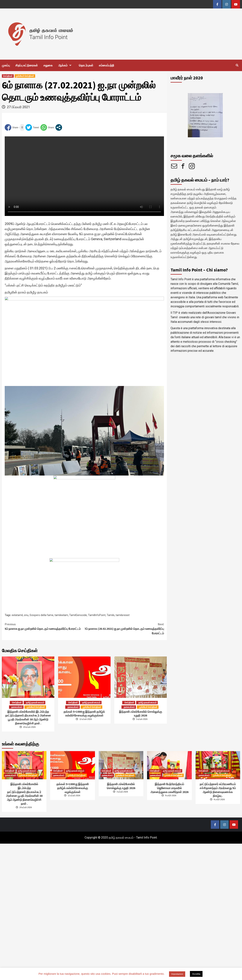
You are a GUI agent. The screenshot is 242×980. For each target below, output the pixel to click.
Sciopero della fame (41, 615)
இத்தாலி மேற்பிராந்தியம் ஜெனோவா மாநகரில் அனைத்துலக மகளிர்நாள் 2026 (169, 788)
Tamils (111, 615)
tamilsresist (123, 615)
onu (26, 615)
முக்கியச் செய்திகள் (25, 76)
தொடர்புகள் (86, 65)
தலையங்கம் (17, 707)
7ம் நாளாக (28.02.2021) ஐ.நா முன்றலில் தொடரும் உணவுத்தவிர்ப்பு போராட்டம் (124, 628)
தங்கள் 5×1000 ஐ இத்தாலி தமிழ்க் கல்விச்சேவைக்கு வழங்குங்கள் (84, 714)
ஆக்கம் (66, 65)
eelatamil (17, 615)
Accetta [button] (196, 974)
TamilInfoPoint (97, 615)
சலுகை (48, 65)
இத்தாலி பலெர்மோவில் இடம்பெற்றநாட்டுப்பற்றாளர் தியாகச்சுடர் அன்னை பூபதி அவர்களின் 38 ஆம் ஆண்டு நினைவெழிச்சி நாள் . (28, 717)
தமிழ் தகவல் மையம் (35, 702)
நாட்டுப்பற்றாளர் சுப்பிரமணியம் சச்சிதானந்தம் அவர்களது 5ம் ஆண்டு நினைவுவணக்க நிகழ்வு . (218, 790)
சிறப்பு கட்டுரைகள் (27, 65)
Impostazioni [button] (177, 974)
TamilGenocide (78, 615)
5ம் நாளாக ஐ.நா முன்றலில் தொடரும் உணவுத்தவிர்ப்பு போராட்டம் (44, 626)
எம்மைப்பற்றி (107, 65)
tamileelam (61, 615)
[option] (205, 115)
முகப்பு (6, 65)
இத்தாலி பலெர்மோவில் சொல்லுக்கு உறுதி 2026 (141, 714)
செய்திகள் (8, 76)
